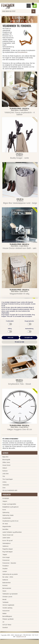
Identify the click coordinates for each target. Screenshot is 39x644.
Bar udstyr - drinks (8, 577)
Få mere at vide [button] (20, 342)
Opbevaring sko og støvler (10, 574)
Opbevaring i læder (8, 515)
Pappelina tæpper (8, 549)
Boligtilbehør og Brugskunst (10, 507)
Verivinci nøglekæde (8, 605)
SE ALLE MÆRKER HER (10, 490)
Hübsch (5, 468)
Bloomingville (6, 460)
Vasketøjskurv (6, 543)
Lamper (5, 571)
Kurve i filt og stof (7, 541)
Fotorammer (6, 560)
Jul (3, 622)
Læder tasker (6, 538)
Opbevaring (6, 512)
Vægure (5, 501)
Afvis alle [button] (10, 338)
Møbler (4, 613)
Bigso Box (5, 457)
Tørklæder (5, 602)
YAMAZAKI (6, 485)
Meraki (4, 599)
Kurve (4, 510)
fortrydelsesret (23, 52)
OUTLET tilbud (7, 625)
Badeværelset (6, 583)
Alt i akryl (5, 524)
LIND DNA (5, 474)
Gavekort (5, 628)
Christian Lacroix (7, 597)
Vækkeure (5, 546)
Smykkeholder (7, 518)
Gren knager (6, 557)
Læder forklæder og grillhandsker (12, 532)
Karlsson (5, 471)
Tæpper (5, 555)
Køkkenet (5, 580)
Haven (4, 591)
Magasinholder (7, 526)
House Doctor (6, 465)
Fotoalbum (6, 566)
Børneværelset (7, 588)
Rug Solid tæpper (8, 552)
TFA (4, 476)
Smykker (5, 569)
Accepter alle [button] (28, 338)
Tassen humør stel (8, 535)
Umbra (4, 482)
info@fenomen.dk (21, 637)
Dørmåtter (5, 529)
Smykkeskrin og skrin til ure (10, 521)
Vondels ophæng (7, 608)
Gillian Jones (6, 462)
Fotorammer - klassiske (9, 563)
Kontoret (5, 585)
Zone (4, 488)
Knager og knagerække (9, 504)
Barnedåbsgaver (7, 616)
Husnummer (6, 611)
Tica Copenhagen (8, 479)
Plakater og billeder (8, 619)
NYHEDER (6, 498)
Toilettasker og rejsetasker (10, 594)
